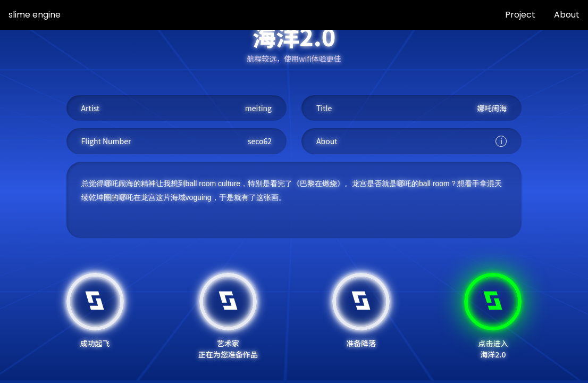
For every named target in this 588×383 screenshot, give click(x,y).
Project (520, 15)
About (567, 15)
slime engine (35, 15)
